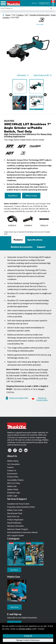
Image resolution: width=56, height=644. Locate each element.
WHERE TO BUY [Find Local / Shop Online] (44, 3)
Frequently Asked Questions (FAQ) (21, 507)
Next (53, 222)
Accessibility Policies (15, 480)
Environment (12, 474)
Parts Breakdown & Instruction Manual (22, 532)
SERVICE (35, 3)
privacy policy (25, 629)
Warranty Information (15, 526)
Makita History (13, 461)
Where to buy (31, 196)
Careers (10, 467)
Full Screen (23, 75)
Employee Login (14, 493)
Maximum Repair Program (18, 529)
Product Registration (15, 520)
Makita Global (13, 489)
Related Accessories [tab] (22, 247)
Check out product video (42, 399)
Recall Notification (14, 523)
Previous (3, 222)
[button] (53, 3)
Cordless (20, 15)
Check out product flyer (19, 398)
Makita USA (12, 486)
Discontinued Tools (15, 513)
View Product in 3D (43, 75)
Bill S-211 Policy (14, 483)
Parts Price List (13, 517)
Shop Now (14, 607)
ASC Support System (16, 536)
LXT (27, 15)
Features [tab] (18, 240)
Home (8, 15)
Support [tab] (41, 247)
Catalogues (13, 539)
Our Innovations (14, 464)
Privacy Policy (13, 477)
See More (14, 570)
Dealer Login (12, 496)
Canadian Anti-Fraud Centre (18, 504)
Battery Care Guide (15, 510)
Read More (13, 196)
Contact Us (12, 470)
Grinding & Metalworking (40, 15)
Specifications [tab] (35, 240)
